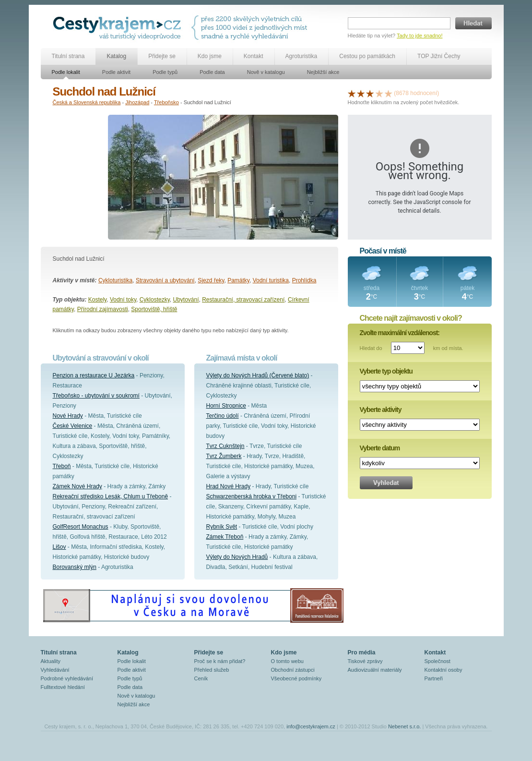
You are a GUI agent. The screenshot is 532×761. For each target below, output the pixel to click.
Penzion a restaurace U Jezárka (94, 375)
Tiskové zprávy (365, 661)
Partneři (434, 678)
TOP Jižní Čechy (439, 56)
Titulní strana (68, 56)
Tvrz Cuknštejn (225, 446)
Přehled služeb (212, 670)
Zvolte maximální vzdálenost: (400, 333)
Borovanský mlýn (75, 567)
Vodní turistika (271, 280)
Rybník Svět (222, 527)
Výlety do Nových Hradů (237, 557)
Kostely (97, 300)
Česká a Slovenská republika (87, 102)
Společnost (437, 661)
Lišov (59, 547)
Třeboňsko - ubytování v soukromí (96, 396)
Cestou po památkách (367, 56)
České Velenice (73, 426)
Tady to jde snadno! (420, 36)
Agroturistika (301, 56)
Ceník (201, 678)
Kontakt (254, 56)
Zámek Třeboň (225, 537)
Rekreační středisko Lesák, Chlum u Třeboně (111, 496)
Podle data (212, 72)
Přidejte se (162, 56)
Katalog (116, 56)
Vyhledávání (55, 670)
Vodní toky (123, 300)
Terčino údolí (223, 416)
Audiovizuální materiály (375, 670)
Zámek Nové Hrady (77, 486)
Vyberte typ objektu (386, 371)
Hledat (473, 23)
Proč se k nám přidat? (220, 661)
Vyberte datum (380, 448)
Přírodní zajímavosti (103, 309)
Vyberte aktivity (381, 410)
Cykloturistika (115, 280)
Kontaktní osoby (443, 670)
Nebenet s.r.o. (405, 726)
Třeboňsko (166, 102)
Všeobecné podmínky (296, 678)
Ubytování (186, 300)
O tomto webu (287, 661)
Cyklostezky (155, 300)
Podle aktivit (116, 72)
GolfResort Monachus (81, 527)
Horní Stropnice (226, 406)
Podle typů (165, 72)
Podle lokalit (66, 72)
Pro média (362, 652)
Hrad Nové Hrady (229, 486)
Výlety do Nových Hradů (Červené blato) (258, 375)
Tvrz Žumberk (224, 456)
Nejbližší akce (323, 72)
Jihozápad (137, 102)
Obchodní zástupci (293, 670)
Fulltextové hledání (63, 687)
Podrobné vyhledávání (67, 678)
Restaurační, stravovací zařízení (243, 300)
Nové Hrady (68, 416)
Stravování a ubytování (165, 280)
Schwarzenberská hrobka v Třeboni (252, 496)
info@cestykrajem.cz (311, 726)
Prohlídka (304, 280)
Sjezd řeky (211, 280)
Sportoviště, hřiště (154, 309)
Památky (238, 280)
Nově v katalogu (266, 72)
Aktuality (51, 661)
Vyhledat (386, 483)
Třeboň (62, 466)
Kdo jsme (210, 56)
